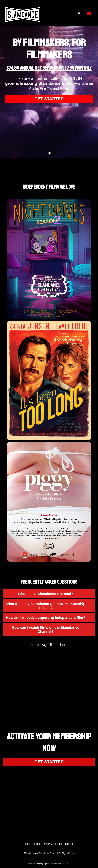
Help (28, 844)
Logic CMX (65, 864)
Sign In (69, 844)
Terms (36, 844)
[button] (49, 594)
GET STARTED (49, 99)
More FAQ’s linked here (49, 645)
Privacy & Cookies (52, 844)
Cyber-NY (48, 864)
